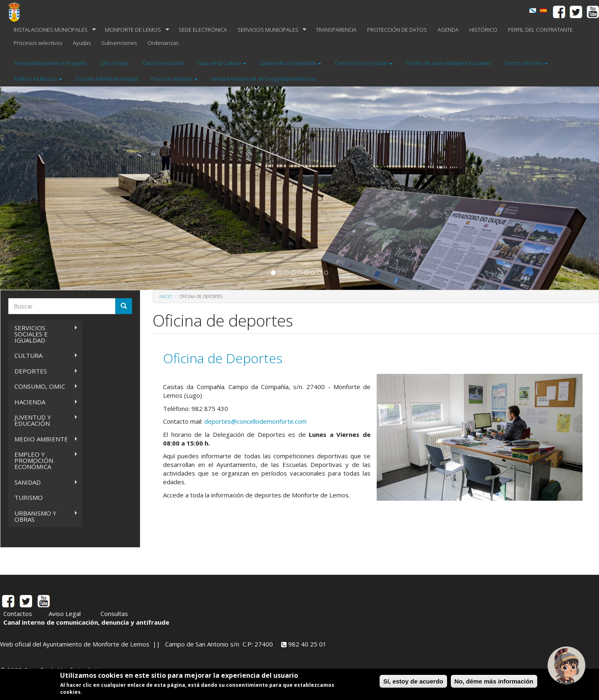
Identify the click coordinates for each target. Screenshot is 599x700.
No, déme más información (494, 681)
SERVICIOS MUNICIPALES (269, 30)
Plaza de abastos (174, 79)
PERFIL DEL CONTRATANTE (540, 30)
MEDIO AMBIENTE (43, 439)
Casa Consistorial (163, 63)
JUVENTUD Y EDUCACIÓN (43, 420)
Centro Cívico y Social (364, 63)
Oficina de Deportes (223, 358)
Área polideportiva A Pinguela (50, 63)
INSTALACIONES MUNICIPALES (52, 30)
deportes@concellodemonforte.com (255, 421)
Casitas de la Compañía (290, 63)
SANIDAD (43, 482)
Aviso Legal (65, 614)
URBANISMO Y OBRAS (43, 516)
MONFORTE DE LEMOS (134, 30)
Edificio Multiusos (38, 79)
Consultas (114, 614)
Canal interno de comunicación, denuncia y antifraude (86, 622)
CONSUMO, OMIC (43, 386)
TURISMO (29, 497)
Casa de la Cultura (222, 63)
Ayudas (82, 43)
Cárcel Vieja (114, 63)
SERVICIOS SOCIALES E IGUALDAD (43, 334)
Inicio (165, 296)
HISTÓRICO (483, 30)
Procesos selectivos (38, 43)
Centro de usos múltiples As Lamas (448, 63)
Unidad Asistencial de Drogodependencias (263, 79)
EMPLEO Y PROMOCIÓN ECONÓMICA (43, 460)
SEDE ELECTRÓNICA (203, 30)
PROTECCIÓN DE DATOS (397, 30)
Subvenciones (119, 43)
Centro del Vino (526, 63)
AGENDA (448, 30)
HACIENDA (43, 402)
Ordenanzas (163, 43)
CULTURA (43, 356)
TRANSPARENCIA (336, 30)
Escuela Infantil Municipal (107, 79)
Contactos (18, 614)
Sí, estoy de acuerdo (413, 681)
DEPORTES (43, 371)
